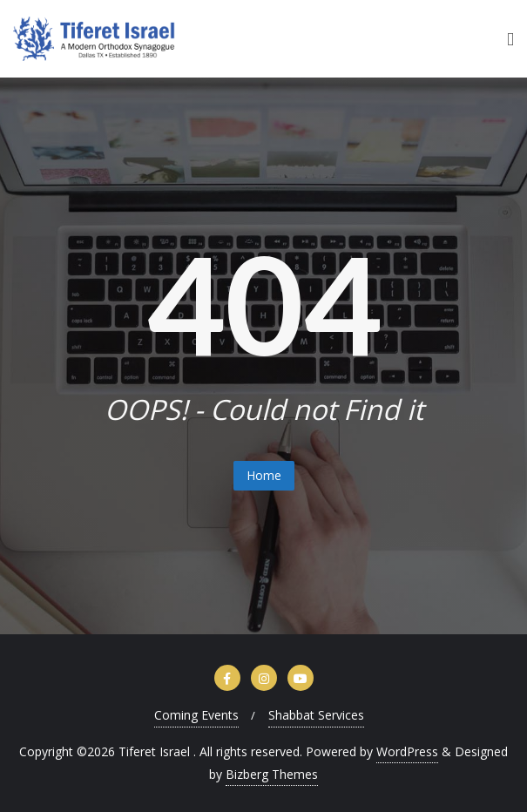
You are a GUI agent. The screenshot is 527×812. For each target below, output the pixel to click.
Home (264, 475)
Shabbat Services (316, 715)
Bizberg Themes (272, 774)
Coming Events (196, 715)
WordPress (407, 751)
